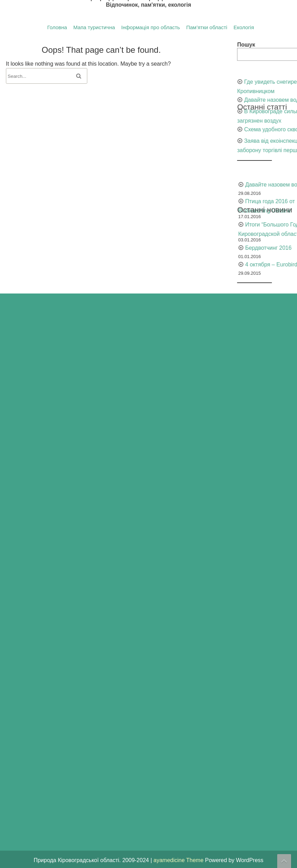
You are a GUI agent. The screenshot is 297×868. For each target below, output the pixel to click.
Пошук (286, 45)
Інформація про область (151, 27)
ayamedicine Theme (179, 860)
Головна (57, 27)
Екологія (244, 27)
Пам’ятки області (207, 27)
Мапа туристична (94, 27)
